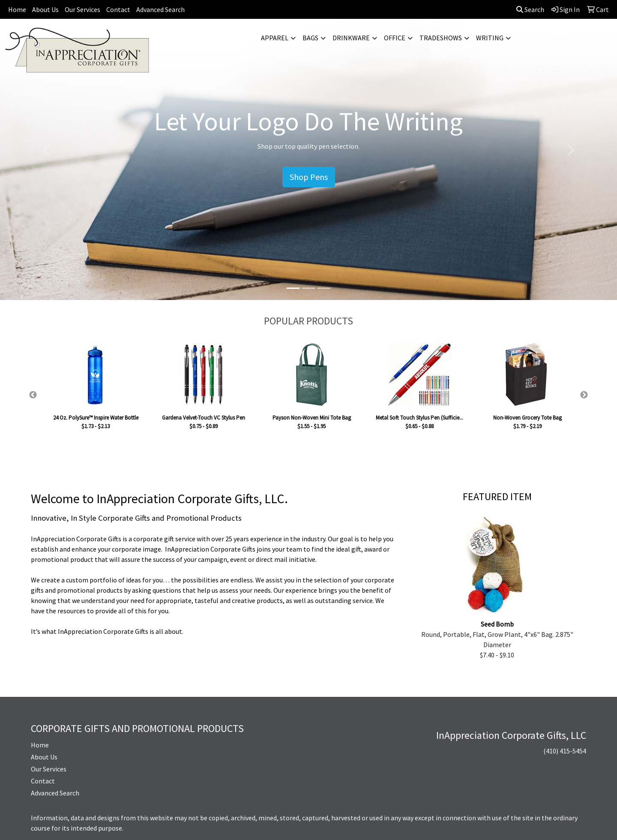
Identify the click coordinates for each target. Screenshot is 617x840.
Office (395, 38)
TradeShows (441, 38)
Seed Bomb (497, 624)
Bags (310, 38)
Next (584, 395)
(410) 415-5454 (565, 751)
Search (530, 9)
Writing (490, 38)
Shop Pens (309, 177)
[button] (46, 150)
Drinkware (351, 38)
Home (17, 9)
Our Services (82, 9)
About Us (45, 9)
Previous (33, 395)
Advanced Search (160, 9)
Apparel (275, 38)
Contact (118, 9)
